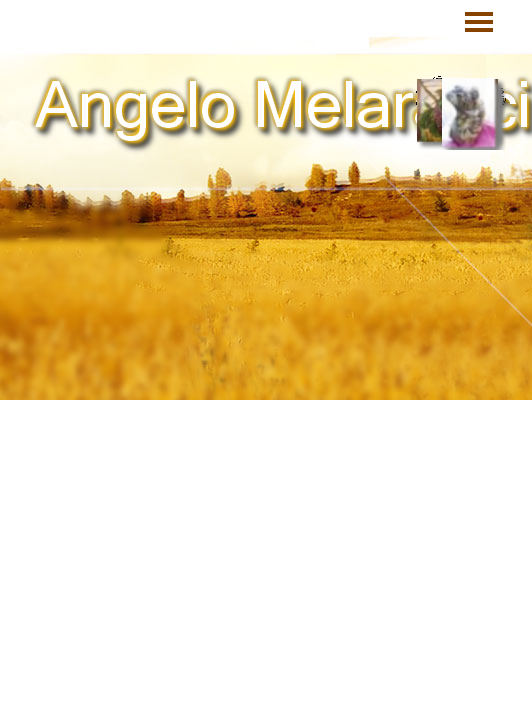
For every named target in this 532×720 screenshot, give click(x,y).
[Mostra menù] (479, 22)
